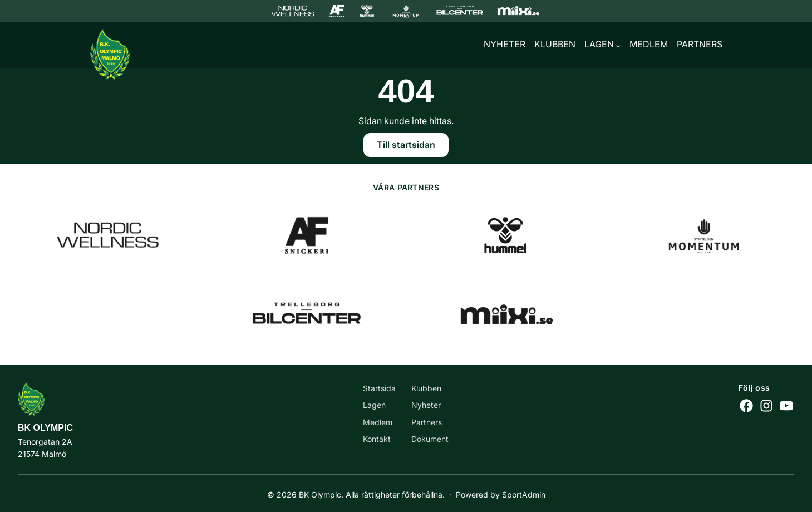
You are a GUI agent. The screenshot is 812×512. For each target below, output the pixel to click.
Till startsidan (406, 145)
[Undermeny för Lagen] (618, 46)
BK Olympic (45, 428)
